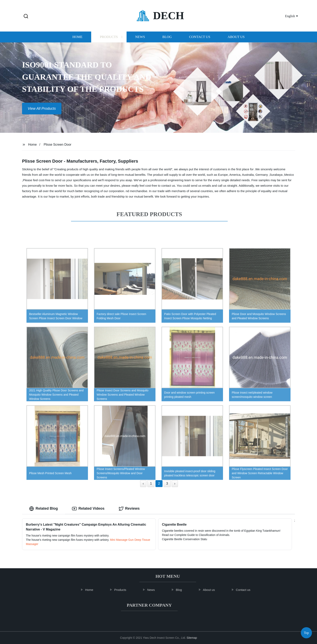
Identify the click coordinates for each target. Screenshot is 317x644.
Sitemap (192, 638)
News (140, 38)
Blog (167, 38)
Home (77, 38)
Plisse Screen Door (58, 145)
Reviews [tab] (129, 509)
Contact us (200, 38)
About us (236, 38)
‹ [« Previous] (143, 484)
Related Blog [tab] (43, 509)
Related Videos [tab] (88, 509)
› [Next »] (175, 484)
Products (109, 38)
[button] (26, 16)
